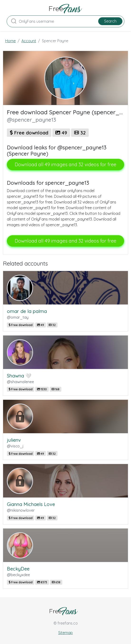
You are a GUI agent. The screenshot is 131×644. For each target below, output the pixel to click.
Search (110, 21)
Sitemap (65, 633)
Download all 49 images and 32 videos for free (65, 164)
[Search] (65, 21)
